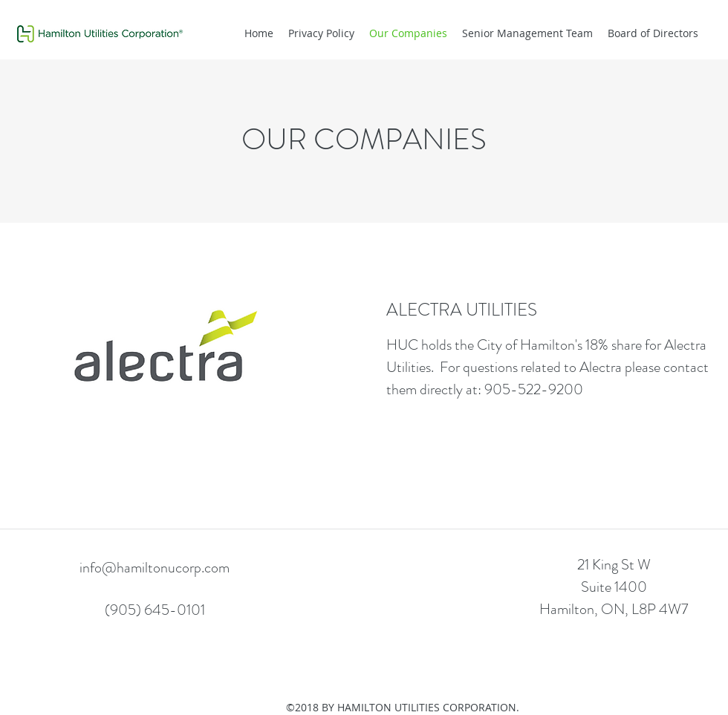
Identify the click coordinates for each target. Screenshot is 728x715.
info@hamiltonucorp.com (155, 568)
